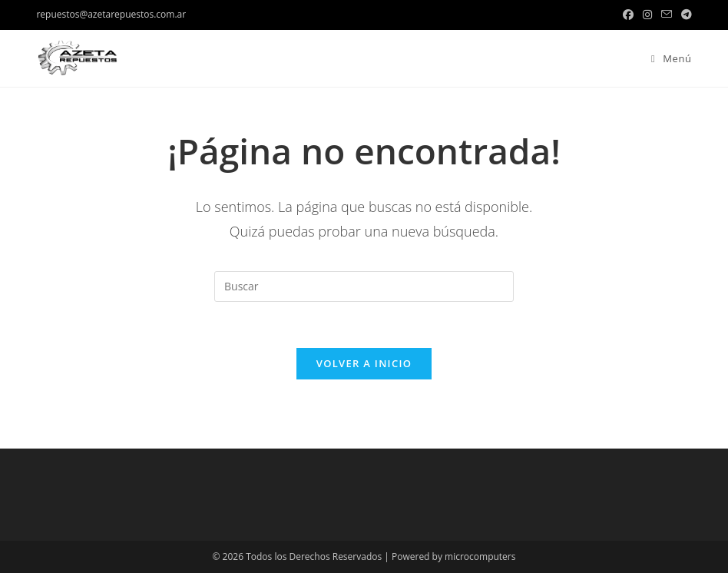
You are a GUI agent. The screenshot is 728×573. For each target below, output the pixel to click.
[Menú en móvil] (666, 58)
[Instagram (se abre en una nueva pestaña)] (647, 15)
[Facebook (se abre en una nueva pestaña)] (628, 15)
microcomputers (480, 556)
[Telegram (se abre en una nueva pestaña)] (684, 15)
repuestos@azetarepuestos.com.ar (111, 14)
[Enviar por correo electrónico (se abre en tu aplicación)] (667, 15)
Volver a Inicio (364, 363)
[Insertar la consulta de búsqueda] (364, 286)
